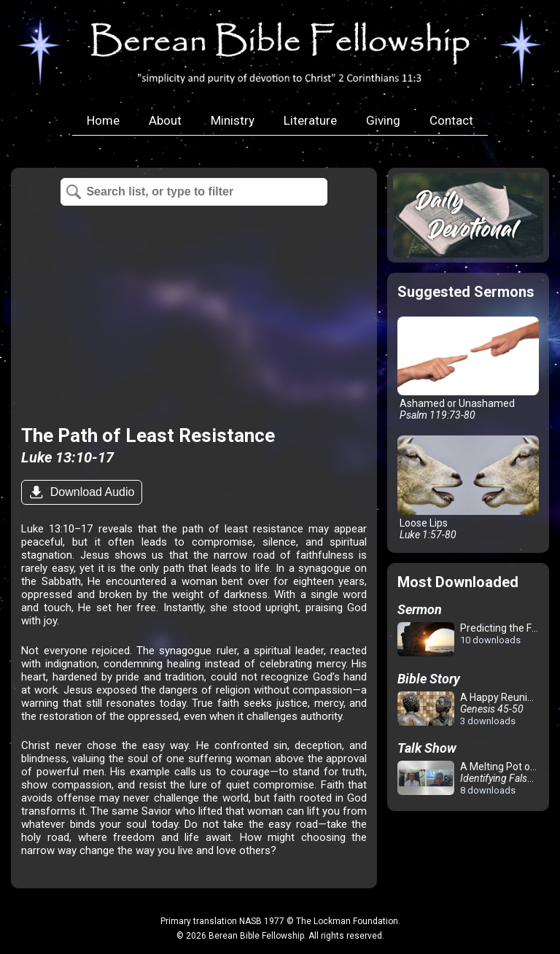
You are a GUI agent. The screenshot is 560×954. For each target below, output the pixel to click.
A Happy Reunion (468, 709)
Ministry (233, 120)
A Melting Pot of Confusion (471, 778)
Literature (310, 120)
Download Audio (90, 492)
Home (103, 120)
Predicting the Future (471, 640)
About (165, 120)
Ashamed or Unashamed (468, 369)
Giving (383, 120)
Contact (451, 120)
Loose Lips (468, 488)
